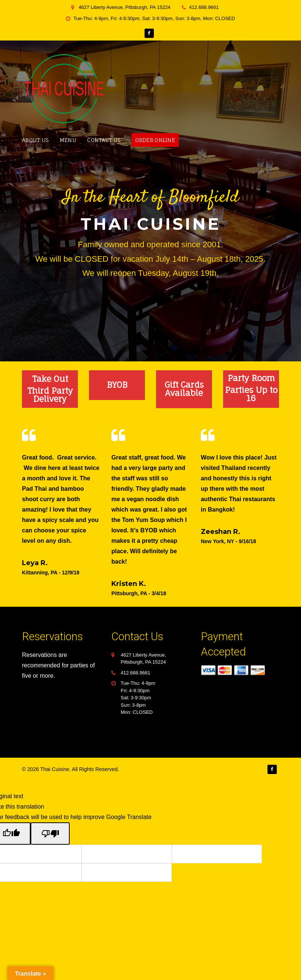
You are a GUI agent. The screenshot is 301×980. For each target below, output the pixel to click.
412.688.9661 (136, 673)
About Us (35, 140)
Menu (68, 140)
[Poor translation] (50, 834)
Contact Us (104, 140)
